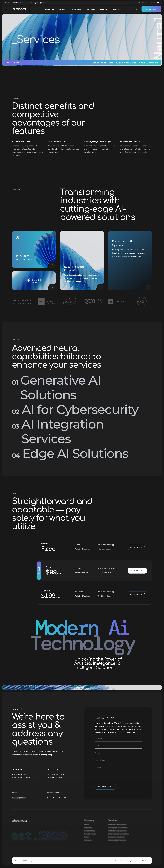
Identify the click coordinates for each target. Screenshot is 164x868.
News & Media (90, 834)
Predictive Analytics (116, 837)
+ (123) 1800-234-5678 (21, 778)
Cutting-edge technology (97, 141)
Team (86, 837)
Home (8, 63)
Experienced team (22, 141)
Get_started (137, 547)
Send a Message (105, 787)
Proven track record (131, 141)
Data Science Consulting (118, 834)
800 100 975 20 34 (20, 775)
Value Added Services (117, 840)
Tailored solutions (57, 141)
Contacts (88, 840)
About (87, 825)
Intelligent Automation (118, 828)
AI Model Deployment (117, 825)
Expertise (88, 828)
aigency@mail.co (40, 3)
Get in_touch (151, 9)
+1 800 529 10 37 (17, 3)
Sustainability (90, 831)
